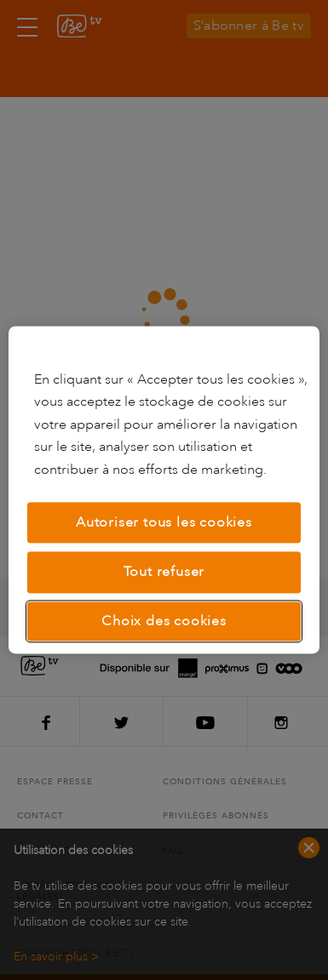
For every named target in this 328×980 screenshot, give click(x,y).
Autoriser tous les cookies (164, 522)
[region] (164, 490)
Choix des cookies (164, 621)
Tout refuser (164, 573)
